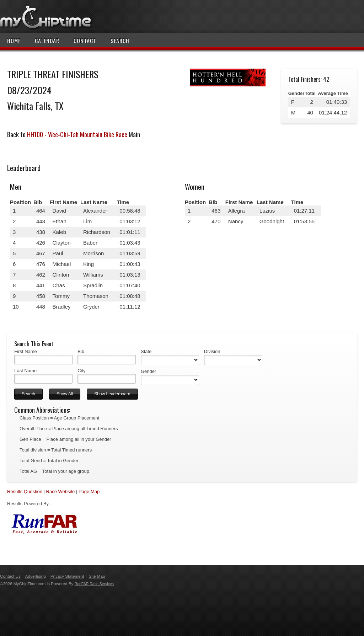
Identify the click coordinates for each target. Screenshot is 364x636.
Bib (81, 351)
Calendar (47, 41)
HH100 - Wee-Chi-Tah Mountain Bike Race (77, 134)
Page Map (89, 491)
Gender (148, 371)
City (81, 371)
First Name (26, 351)
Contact (85, 41)
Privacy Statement (67, 576)
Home (14, 41)
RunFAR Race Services (94, 584)
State (146, 351)
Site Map (97, 576)
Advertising (36, 576)
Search (120, 41)
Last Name (25, 371)
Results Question (25, 491)
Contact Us (10, 576)
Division (212, 351)
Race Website (61, 491)
